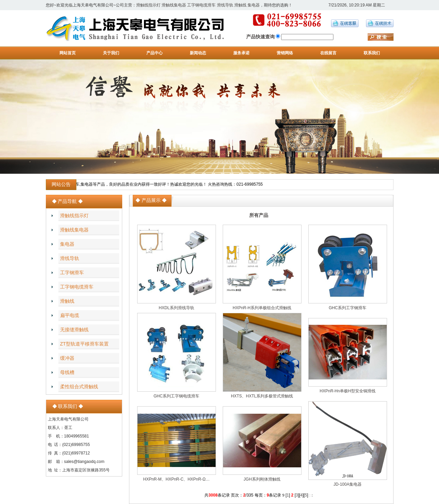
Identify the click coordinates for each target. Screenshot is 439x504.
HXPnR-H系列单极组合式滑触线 (262, 308)
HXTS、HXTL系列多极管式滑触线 (262, 396)
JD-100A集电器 (347, 484)
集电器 (254, 5)
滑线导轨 (225, 5)
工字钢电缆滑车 (201, 5)
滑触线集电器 (174, 5)
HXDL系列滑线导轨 (177, 308)
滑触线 (240, 5)
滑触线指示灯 (148, 5)
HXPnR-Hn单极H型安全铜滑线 (348, 391)
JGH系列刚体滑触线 (262, 479)
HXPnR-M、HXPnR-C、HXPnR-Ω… (177, 479)
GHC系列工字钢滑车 (347, 308)
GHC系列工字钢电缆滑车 (176, 396)
